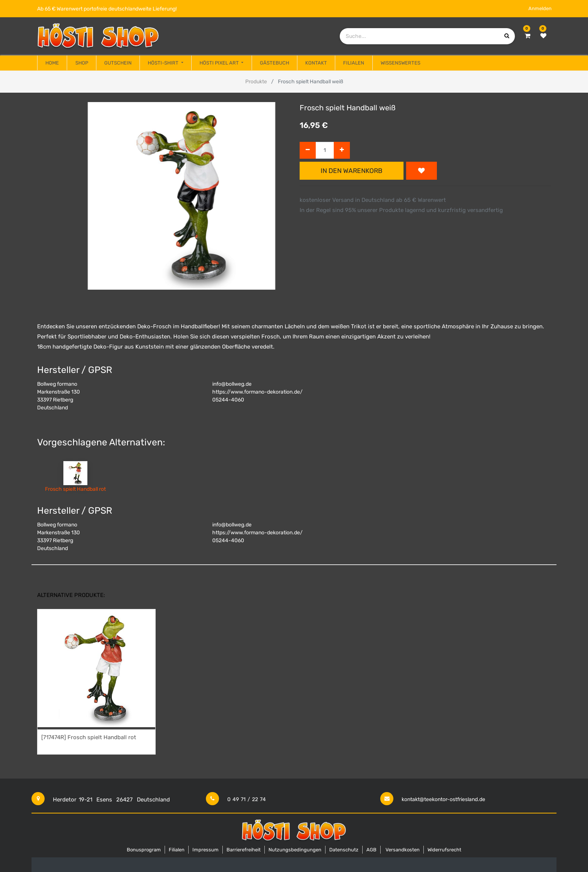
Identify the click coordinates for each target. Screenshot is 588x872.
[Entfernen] (308, 150)
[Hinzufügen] (342, 150)
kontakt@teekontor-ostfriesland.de (443, 799)
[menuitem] (52, 63)
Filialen (177, 850)
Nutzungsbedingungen (295, 850)
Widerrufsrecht (444, 850)
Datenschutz (344, 850)
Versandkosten (403, 850)
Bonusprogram (144, 850)
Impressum (205, 850)
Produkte (256, 82)
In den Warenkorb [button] (352, 171)
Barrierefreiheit (244, 850)
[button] (421, 171)
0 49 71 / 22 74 (247, 799)
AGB (371, 850)
